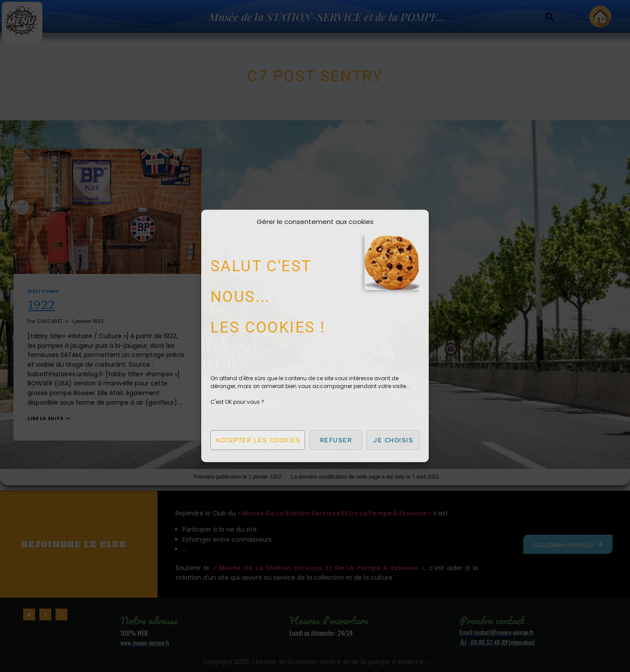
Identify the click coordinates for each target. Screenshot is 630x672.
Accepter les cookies (258, 440)
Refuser (336, 440)
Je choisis (393, 440)
